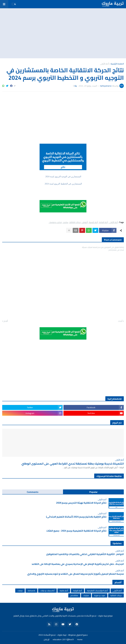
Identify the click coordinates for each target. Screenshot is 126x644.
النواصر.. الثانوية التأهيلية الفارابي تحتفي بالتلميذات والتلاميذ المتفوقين (85, 554)
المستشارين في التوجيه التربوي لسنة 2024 (63, 177)
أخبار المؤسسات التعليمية (97, 591)
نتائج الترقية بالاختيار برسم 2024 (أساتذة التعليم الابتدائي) (76, 517)
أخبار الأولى (104, 64)
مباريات (86, 595)
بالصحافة (31, 591)
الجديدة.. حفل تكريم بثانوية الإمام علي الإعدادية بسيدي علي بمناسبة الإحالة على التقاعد (78, 564)
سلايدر (66, 222)
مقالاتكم (74, 595)
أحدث (120, 321)
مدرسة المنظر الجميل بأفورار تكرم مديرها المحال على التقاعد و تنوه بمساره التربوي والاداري (75, 574)
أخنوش (85, 222)
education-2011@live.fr (63, 640)
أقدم (6, 321)
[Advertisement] (63, 33)
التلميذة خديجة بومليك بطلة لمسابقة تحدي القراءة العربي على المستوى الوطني (73, 464)
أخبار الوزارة (103, 222)
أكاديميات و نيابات (47, 591)
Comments (33, 492)
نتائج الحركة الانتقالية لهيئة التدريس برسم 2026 (81, 503)
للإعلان (47, 640)
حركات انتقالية (75, 222)
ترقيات (20, 591)
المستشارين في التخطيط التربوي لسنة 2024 (63, 184)
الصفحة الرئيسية (117, 64)
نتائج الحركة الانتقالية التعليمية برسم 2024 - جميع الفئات (76, 531)
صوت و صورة (100, 595)
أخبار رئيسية (93, 222)
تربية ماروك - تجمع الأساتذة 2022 (52, 635)
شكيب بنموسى (55, 222)
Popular (93, 492)
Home (80, 640)
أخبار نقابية (64, 591)
